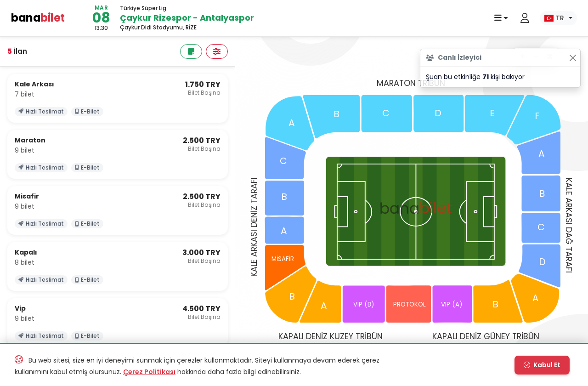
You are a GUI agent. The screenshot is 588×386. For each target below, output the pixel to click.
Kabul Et (542, 365)
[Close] (573, 58)
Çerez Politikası (149, 372)
